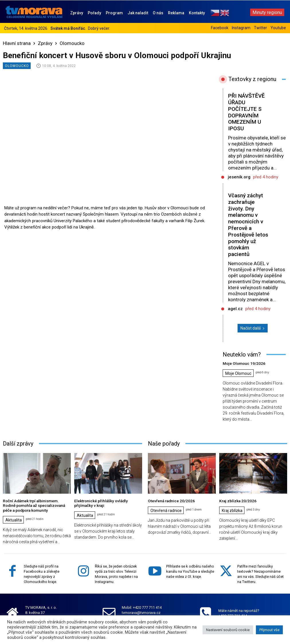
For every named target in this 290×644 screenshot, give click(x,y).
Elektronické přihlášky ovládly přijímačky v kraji (99, 503)
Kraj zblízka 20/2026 (236, 500)
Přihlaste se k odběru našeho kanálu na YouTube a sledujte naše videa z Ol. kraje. (190, 570)
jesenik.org (239, 177)
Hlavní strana (17, 43)
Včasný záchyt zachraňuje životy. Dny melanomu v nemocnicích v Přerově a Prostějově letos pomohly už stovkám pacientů (248, 225)
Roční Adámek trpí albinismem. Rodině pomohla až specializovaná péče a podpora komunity (36, 505)
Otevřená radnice (166, 510)
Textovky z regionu (252, 79)
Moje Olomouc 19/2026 (242, 363)
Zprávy (45, 43)
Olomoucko (72, 43)
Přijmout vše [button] (269, 630)
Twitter (260, 28)
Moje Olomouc (238, 373)
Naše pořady (164, 443)
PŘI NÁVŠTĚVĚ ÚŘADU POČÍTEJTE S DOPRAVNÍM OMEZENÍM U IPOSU (247, 112)
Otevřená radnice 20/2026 (170, 500)
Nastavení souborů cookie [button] (228, 630)
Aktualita (14, 519)
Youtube (278, 28)
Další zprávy (18, 443)
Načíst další (253, 328)
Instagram (241, 28)
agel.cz (235, 309)
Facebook (220, 28)
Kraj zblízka (232, 510)
